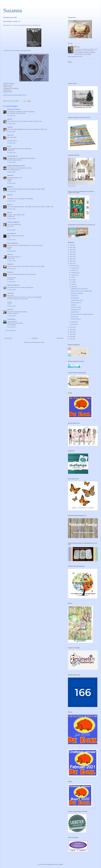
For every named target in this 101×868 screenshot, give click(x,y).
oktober (73, 270)
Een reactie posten (10, 331)
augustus (74, 275)
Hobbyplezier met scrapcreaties (79, 289)
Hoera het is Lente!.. (76, 307)
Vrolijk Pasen (74, 296)
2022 (71, 254)
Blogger (61, 864)
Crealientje (10, 319)
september (74, 273)
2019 (71, 261)
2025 (71, 247)
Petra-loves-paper (12, 285)
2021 (71, 257)
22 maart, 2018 (11, 116)
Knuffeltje (73, 305)
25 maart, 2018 (11, 327)
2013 (71, 336)
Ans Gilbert (11, 233)
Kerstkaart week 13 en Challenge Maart (81, 291)
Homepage (35, 338)
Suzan (78, 47)
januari (73, 324)
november (74, 268)
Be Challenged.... (75, 298)
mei (72, 282)
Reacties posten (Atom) (38, 342)
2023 (71, 252)
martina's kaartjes (12, 222)
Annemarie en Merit (13, 109)
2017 (71, 327)
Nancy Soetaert (12, 243)
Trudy (9, 127)
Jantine (9, 175)
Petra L (9, 135)
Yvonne (9, 293)
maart (73, 287)
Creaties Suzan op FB (77, 300)
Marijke (9, 187)
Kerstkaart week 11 (76, 310)
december (74, 266)
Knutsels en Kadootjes (77, 293)
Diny (9, 212)
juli (72, 277)
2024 (71, 250)
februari (73, 322)
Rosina (9, 272)
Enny (9, 204)
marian (9, 309)
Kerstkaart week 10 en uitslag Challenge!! (82, 314)
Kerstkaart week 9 (76, 319)
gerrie (9, 195)
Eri (8, 146)
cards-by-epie (11, 156)
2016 (71, 330)
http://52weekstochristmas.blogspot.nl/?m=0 (15, 95)
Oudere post (60, 338)
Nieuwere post (8, 338)
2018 (71, 264)
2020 (71, 259)
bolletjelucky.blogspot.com (15, 166)
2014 (71, 334)
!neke (9, 254)
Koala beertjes (75, 312)
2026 (71, 245)
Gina (9, 119)
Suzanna (13, 10)
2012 (71, 339)
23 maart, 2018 (11, 290)
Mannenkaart (74, 317)
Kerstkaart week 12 (76, 303)
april (73, 284)
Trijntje (9, 264)
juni (72, 280)
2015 (71, 332)
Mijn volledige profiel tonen (75, 56)
